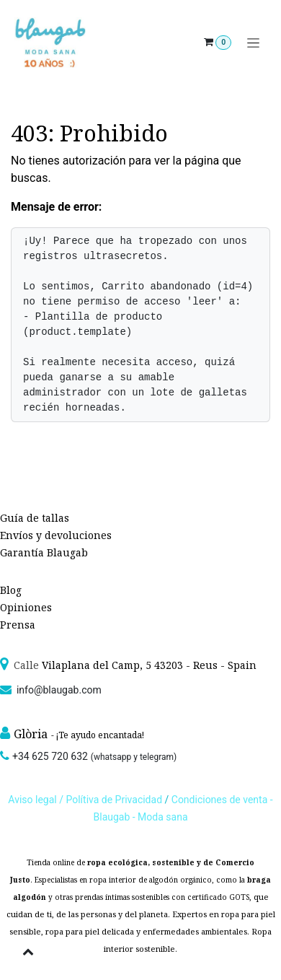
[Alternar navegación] (253, 43)
